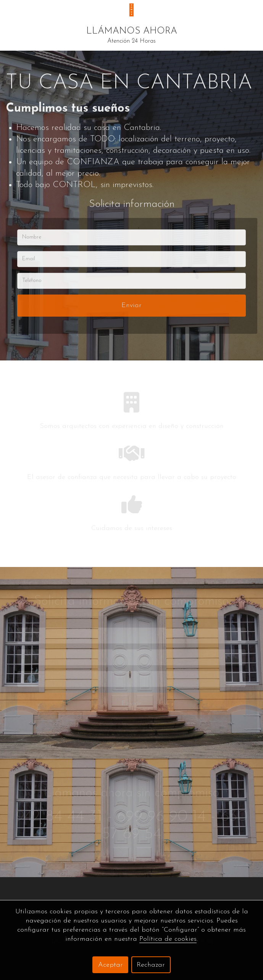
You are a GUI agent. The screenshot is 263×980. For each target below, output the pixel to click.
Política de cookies (168, 939)
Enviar (131, 305)
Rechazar (151, 965)
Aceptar (111, 965)
